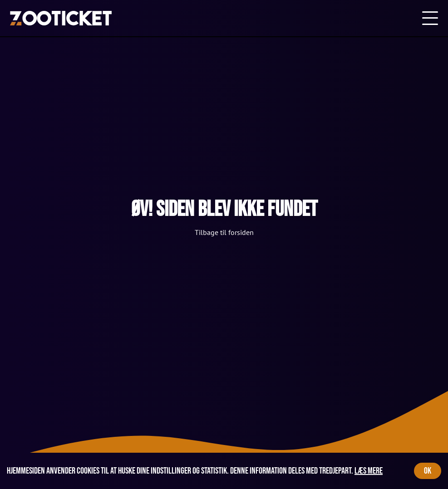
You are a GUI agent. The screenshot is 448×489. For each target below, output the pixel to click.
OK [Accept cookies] (428, 471)
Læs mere (369, 471)
